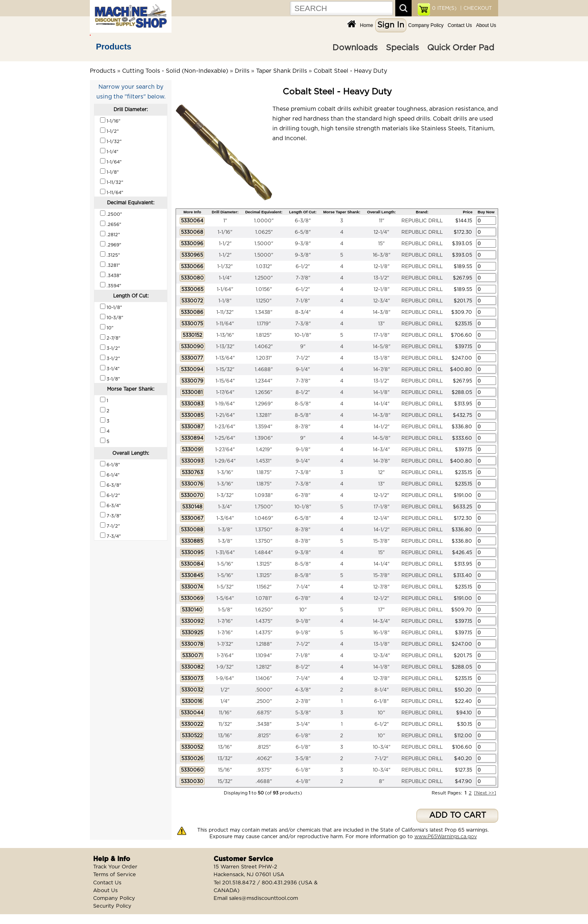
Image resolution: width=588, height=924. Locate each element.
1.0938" (264, 495)
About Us (486, 25)
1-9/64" (225, 678)
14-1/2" (382, 427)
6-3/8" (303, 221)
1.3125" (264, 564)
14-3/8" (382, 312)
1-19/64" (225, 404)
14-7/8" (382, 369)
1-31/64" (225, 553)
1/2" (225, 690)
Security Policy (112, 906)
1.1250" (264, 301)
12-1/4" (381, 232)
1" (225, 221)
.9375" (264, 770)
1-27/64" (225, 450)
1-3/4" (225, 507)
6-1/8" (381, 701)
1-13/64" (225, 358)
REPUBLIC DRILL (422, 221)
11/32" (225, 724)
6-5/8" (303, 232)
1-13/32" (225, 347)
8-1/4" (382, 690)
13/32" (225, 758)
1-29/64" (225, 461)
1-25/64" (225, 438)
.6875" (264, 713)
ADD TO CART (458, 815)
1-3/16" (225, 472)
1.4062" (264, 347)
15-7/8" (381, 541)
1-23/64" (225, 427)
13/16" (225, 736)
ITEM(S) (444, 8)
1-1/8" (225, 301)
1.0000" (264, 221)
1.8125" (264, 335)
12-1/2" (381, 495)
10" (303, 610)
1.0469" (264, 518)
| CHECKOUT (475, 8)
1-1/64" (225, 289)
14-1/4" (382, 404)
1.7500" (264, 507)
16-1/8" (381, 633)
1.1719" (264, 324)
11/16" (225, 713)
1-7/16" (225, 621)
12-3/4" (382, 301)
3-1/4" (303, 724)
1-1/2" (225, 244)
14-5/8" (382, 347)
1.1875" (264, 472)
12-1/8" (382, 266)
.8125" (264, 736)
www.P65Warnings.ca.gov (446, 837)
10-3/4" (382, 747)
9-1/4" (303, 369)
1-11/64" (225, 324)
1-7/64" (225, 656)
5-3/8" (303, 713)
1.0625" (264, 232)
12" (381, 472)
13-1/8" (382, 358)
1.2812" (264, 667)
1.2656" (264, 392)
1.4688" (264, 369)
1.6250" (264, 610)
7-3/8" (303, 324)
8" (382, 781)
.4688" (264, 781)
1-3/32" (225, 495)
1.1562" (264, 587)
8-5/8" (303, 404)
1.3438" (264, 312)
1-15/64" (225, 381)
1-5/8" (225, 610)
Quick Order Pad (461, 48)
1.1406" (264, 678)
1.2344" (264, 381)
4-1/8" (303, 781)
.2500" (264, 701)
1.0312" (264, 266)
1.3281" (264, 415)
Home (367, 25)
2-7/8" (303, 701)
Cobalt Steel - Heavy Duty (350, 71)
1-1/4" (225, 278)
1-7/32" (225, 644)
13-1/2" (381, 278)
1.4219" (264, 450)
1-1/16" (225, 232)
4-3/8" (303, 690)
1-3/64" (225, 518)
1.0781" (264, 598)
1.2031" (264, 358)
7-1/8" (303, 301)
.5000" (264, 690)
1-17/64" (225, 392)
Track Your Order (115, 867)
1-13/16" (225, 335)
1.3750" (264, 530)
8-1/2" (303, 392)
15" (381, 244)
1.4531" (264, 461)
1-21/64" (225, 415)
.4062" (264, 758)
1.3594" (264, 427)
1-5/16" (225, 564)
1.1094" (264, 656)
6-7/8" (303, 495)
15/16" (225, 770)
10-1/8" (303, 335)
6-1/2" (303, 266)
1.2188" (264, 644)
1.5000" (264, 244)
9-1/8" (303, 450)
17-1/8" (382, 335)
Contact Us (460, 25)
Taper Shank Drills (282, 71)
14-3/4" (381, 450)
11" (382, 221)
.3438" (264, 724)
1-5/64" (225, 598)
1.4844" (264, 553)
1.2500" (264, 278)
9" (303, 347)
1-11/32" (225, 312)
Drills (242, 71)
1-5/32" (225, 587)
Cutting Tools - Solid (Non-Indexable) (175, 71)
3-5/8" (303, 758)
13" (381, 324)
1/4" (225, 701)
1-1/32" (225, 266)
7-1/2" (303, 358)
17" (381, 610)
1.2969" (264, 404)
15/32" (225, 781)
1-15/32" (225, 369)
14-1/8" (381, 392)
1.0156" (264, 289)
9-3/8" (303, 244)
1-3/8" (225, 530)
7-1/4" (303, 587)
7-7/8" (303, 278)
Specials (402, 48)
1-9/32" (225, 667)
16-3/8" (382, 255)
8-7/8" (303, 427)
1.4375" (264, 621)
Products (114, 47)
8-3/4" (303, 312)
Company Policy (426, 25)
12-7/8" (381, 587)
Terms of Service (115, 875)
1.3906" (264, 438)
